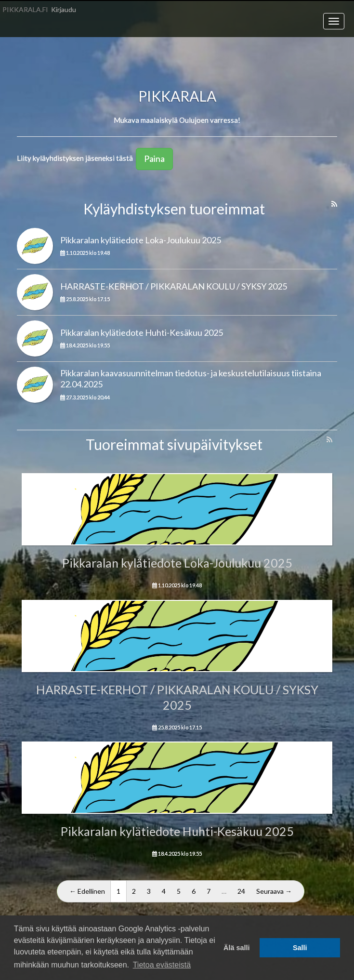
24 (241, 891)
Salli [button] (300, 948)
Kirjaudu (64, 9)
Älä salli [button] (236, 948)
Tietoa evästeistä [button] (162, 965)
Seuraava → (274, 891)
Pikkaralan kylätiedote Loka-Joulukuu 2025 (141, 240)
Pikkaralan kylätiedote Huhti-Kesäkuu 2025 (142, 332)
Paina (154, 159)
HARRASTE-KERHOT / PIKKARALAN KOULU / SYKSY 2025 (174, 286)
